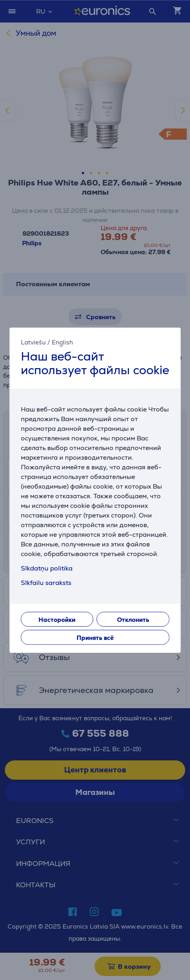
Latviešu (33, 342)
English (62, 342)
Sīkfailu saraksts (46, 583)
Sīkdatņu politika (47, 568)
